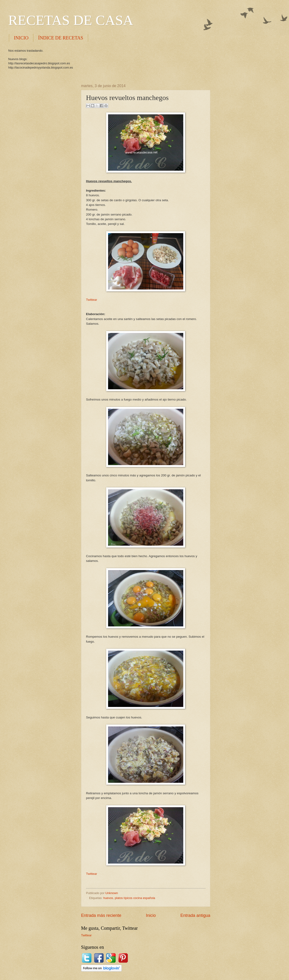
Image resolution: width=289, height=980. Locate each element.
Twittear (92, 300)
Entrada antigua (195, 915)
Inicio (151, 915)
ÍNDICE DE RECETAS (61, 38)
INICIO (21, 38)
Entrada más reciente (101, 915)
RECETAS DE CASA (71, 20)
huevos (108, 898)
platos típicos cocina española (135, 898)
